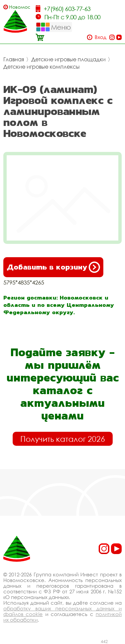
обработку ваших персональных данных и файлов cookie (62, 611)
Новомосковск (19, 7)
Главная (14, 59)
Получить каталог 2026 (63, 439)
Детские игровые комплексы (41, 67)
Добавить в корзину (53, 267)
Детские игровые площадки (68, 59)
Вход (100, 37)
